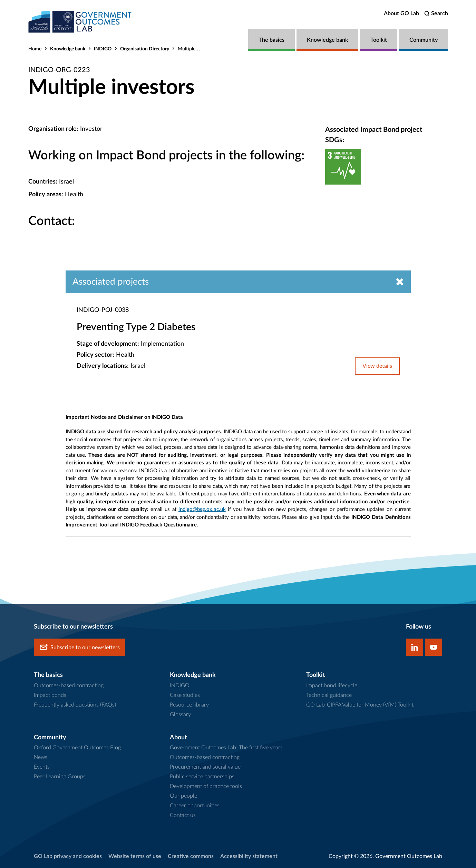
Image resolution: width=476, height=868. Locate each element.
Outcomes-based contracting (69, 685)
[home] (80, 22)
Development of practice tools (206, 786)
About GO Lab (401, 13)
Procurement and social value (205, 767)
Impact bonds (50, 695)
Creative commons (191, 856)
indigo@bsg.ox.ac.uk (202, 509)
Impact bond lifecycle (332, 685)
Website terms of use (135, 856)
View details (377, 366)
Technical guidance (329, 695)
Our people (183, 796)
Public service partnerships (202, 777)
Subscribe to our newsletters (79, 647)
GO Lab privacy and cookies (68, 856)
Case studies (185, 695)
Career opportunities (195, 806)
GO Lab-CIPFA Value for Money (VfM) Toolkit (360, 705)
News (41, 757)
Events (42, 767)
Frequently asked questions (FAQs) (75, 705)
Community (424, 40)
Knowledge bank (327, 40)
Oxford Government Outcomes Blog (77, 748)
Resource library (189, 705)
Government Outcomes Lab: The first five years (226, 748)
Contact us (183, 815)
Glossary (180, 714)
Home (35, 49)
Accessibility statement (249, 856)
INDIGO (103, 49)
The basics (271, 40)
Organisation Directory (145, 49)
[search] (436, 14)
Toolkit (379, 40)
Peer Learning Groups (60, 777)
